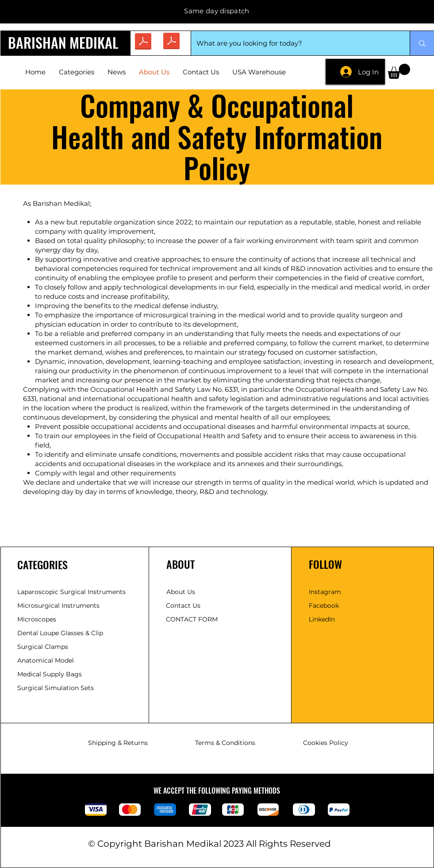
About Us (181, 592)
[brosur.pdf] (143, 42)
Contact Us (183, 606)
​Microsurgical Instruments (58, 606)
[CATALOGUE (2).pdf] (171, 42)
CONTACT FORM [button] (192, 619)
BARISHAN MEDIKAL (63, 42)
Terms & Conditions (225, 743)
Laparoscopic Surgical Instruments (71, 592)
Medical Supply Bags (50, 674)
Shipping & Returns (118, 743)
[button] (399, 71)
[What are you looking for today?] (294, 43)
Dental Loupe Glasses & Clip (61, 633)
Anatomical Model (46, 660)
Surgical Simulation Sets (56, 688)
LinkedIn (322, 619)
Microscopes (38, 619)
